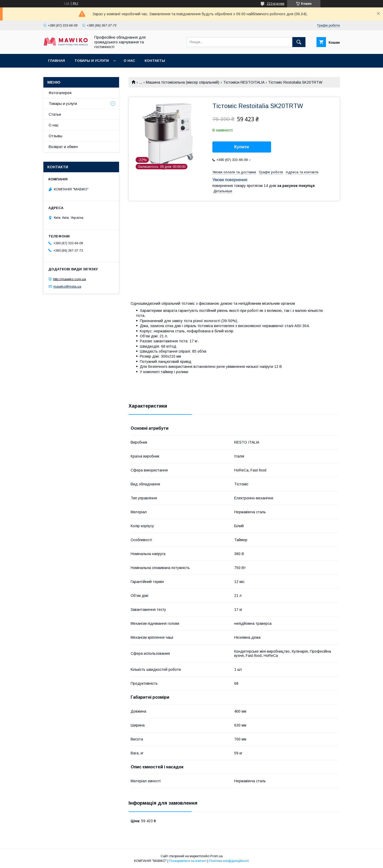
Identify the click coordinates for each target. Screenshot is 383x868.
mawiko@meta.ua (67, 286)
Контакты (155, 61)
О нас (129, 61)
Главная (57, 61)
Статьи (55, 114)
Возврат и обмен (63, 147)
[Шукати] (299, 42)
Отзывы (55, 136)
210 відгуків (276, 4)
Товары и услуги (92, 61)
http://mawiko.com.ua (70, 279)
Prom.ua (216, 856)
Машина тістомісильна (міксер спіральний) (183, 82)
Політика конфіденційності (229, 861)
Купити (242, 147)
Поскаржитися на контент (188, 861)
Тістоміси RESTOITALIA (244, 82)
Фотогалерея (60, 93)
